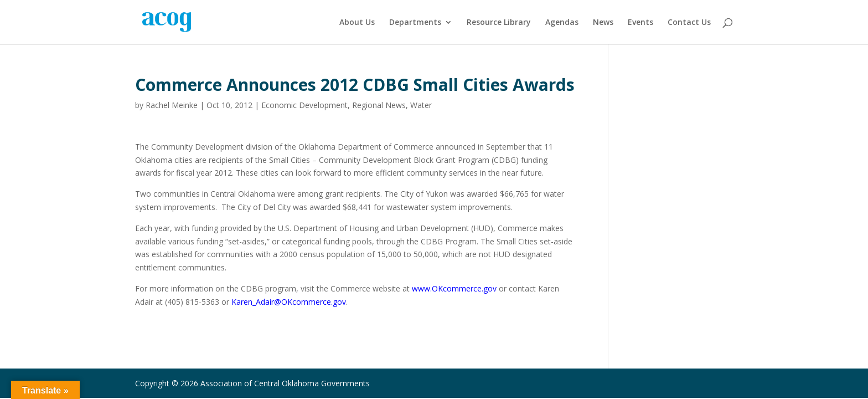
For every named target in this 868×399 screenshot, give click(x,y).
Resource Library (499, 23)
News (603, 23)
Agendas (562, 23)
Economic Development (304, 105)
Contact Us (689, 23)
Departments (415, 23)
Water (421, 105)
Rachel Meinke (172, 105)
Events (640, 23)
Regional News (379, 105)
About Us (357, 23)
